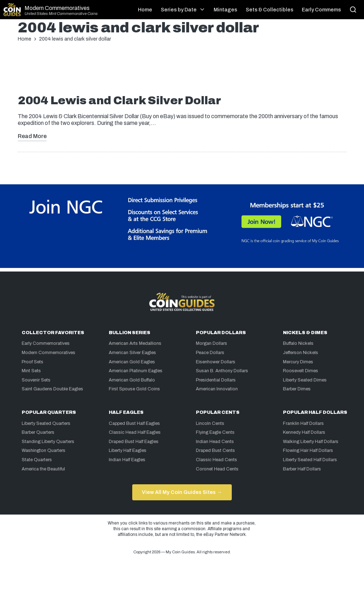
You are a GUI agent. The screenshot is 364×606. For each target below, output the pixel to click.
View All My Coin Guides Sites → (182, 492)
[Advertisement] (182, 71)
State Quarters (37, 460)
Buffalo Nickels (298, 343)
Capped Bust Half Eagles (134, 423)
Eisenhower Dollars (216, 362)
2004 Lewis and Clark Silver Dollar (119, 101)
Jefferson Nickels (301, 353)
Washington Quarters (44, 450)
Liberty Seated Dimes (305, 380)
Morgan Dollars (212, 343)
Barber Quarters (38, 432)
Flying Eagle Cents (215, 432)
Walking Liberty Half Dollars (311, 442)
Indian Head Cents (215, 442)
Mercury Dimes (298, 362)
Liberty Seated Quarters (46, 423)
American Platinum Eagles (136, 371)
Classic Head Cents (216, 460)
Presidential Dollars (216, 380)
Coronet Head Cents (217, 469)
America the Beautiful (43, 469)
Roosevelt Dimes (301, 371)
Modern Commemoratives (57, 8)
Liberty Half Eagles (128, 450)
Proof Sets (33, 362)
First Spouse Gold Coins (134, 389)
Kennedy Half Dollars (304, 432)
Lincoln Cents (210, 423)
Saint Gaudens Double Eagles (52, 389)
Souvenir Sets (36, 380)
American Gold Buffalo (132, 380)
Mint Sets (31, 371)
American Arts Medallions (135, 343)
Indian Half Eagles (127, 460)
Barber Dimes (297, 389)
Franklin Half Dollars (303, 423)
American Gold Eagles (132, 362)
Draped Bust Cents (215, 450)
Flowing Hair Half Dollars (308, 450)
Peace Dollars (210, 353)
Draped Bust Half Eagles (134, 442)
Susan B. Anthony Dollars (222, 371)
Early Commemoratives (46, 343)
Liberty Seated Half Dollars (310, 460)
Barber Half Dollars (302, 469)
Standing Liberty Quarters (48, 442)
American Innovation (217, 389)
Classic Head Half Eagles (135, 432)
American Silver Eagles (132, 353)
